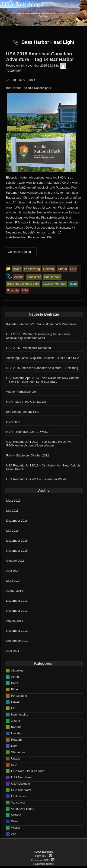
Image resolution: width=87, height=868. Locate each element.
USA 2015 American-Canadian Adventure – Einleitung (42, 368)
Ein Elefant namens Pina (23, 412)
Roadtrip (17, 739)
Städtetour (18, 752)
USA (14, 765)
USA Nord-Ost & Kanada (28, 771)
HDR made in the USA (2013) (26, 402)
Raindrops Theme (44, 864)
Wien (15, 821)
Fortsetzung (19, 695)
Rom (14, 746)
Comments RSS (40, 860)
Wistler (16, 827)
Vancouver (18, 802)
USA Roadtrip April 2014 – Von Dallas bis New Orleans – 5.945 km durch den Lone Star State (43, 380)
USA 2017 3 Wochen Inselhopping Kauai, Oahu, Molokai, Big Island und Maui (38, 336)
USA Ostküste (21, 783)
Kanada (16, 727)
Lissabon (17, 733)
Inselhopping (20, 714)
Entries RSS (40, 856)
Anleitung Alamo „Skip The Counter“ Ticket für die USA (43, 358)
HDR (14, 708)
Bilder (15, 689)
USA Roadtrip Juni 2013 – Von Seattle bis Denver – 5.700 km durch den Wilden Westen (41, 444)
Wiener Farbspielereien (22, 392)
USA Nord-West (22, 777)
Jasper (16, 721)
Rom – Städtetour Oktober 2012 (28, 455)
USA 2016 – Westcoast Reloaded (29, 348)
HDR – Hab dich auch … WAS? (27, 432)
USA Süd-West (21, 790)
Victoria (16, 815)
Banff (15, 683)
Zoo (14, 834)
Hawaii (16, 702)
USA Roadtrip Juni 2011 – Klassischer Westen (37, 479)
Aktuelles (17, 670)
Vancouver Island (23, 809)
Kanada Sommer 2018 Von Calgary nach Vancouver (41, 324)
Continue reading (21, 252)
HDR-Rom (13, 422)
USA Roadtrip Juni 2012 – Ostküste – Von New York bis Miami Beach (43, 467)
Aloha (15, 677)
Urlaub (16, 758)
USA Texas (18, 796)
